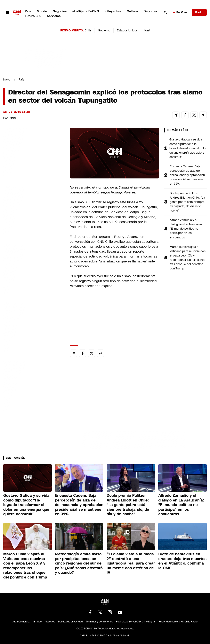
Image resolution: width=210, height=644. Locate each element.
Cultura (132, 11)
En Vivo (180, 12)
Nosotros (50, 622)
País (28, 11)
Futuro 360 (33, 16)
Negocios (60, 11)
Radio (199, 12)
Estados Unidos (127, 30)
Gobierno (104, 30)
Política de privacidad (70, 622)
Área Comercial (21, 622)
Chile (88, 30)
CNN (13, 118)
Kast (147, 30)
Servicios (54, 16)
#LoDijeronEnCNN (86, 11)
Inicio (7, 79)
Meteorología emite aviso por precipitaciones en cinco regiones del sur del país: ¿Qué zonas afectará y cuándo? (79, 563)
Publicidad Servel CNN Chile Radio (178, 622)
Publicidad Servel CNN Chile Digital (136, 622)
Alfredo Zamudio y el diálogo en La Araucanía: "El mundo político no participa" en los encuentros (186, 229)
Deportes (150, 11)
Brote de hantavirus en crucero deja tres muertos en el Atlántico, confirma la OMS (182, 561)
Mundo (42, 11)
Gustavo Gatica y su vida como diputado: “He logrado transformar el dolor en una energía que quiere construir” (188, 148)
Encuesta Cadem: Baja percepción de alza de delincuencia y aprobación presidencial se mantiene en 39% (187, 175)
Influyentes (113, 11)
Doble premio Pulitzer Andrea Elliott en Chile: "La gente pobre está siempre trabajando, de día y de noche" (187, 202)
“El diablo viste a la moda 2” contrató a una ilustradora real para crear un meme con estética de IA (131, 563)
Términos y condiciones (99, 622)
